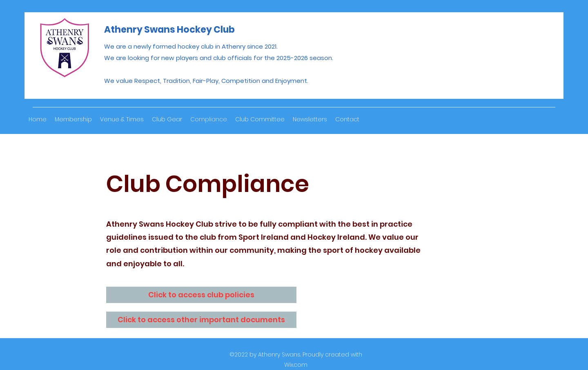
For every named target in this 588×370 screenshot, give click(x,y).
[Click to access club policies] (201, 295)
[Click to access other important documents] (201, 320)
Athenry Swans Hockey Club (169, 30)
